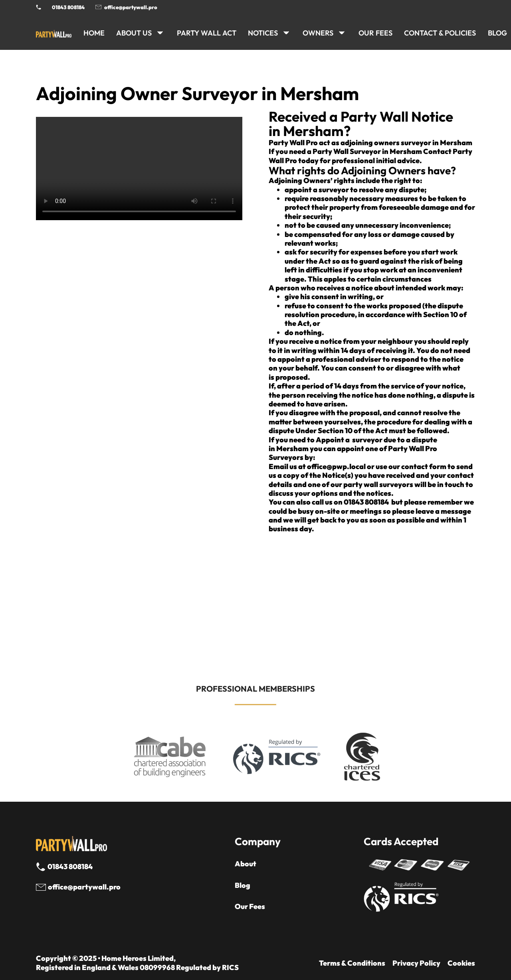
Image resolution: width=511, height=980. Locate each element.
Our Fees (375, 33)
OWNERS (318, 33)
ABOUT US (134, 33)
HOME (94, 33)
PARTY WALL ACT (207, 33)
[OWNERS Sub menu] (342, 33)
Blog (243, 885)
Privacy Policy (416, 963)
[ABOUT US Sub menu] (160, 33)
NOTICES (263, 33)
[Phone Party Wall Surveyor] (39, 7)
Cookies (461, 963)
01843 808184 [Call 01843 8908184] (68, 7)
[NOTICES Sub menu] (286, 33)
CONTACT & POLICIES (440, 33)
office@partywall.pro (131, 7)
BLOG (497, 33)
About (246, 864)
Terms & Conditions (352, 963)
